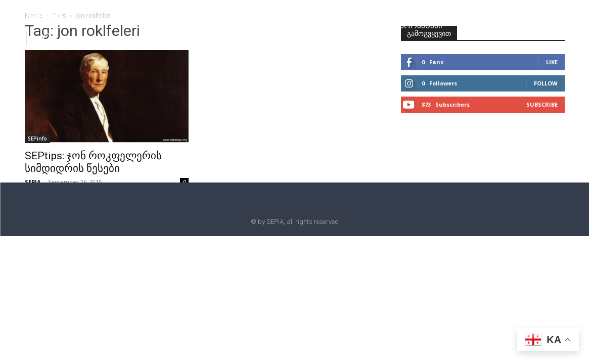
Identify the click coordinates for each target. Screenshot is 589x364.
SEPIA (33, 182)
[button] (48, 38)
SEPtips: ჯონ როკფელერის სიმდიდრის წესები (93, 162)
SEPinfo (37, 139)
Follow (546, 83)
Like (552, 62)
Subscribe (542, 104)
